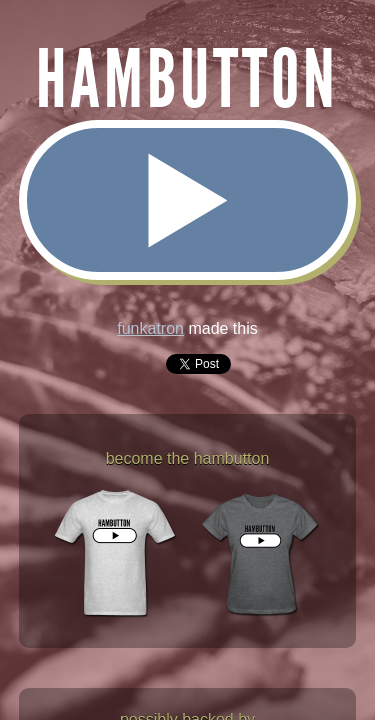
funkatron (150, 328)
